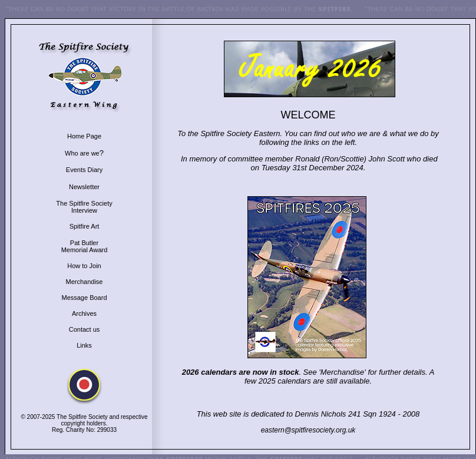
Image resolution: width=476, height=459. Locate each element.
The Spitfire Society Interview (84, 207)
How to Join (84, 266)
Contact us (85, 329)
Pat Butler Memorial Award (85, 246)
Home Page (84, 136)
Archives (84, 313)
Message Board (84, 298)
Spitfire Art (85, 226)
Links (84, 345)
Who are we (82, 153)
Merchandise (85, 282)
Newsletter (84, 187)
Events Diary (84, 170)
